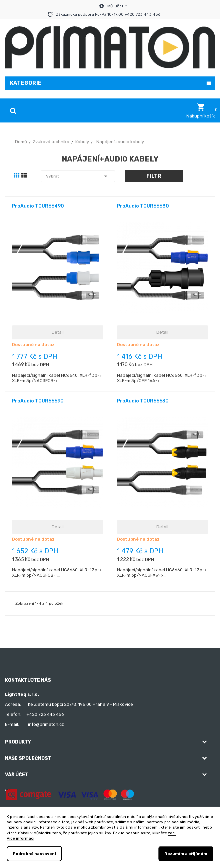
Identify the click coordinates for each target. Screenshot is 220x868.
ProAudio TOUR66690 (38, 401)
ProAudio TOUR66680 (143, 206)
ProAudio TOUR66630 (143, 401)
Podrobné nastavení (34, 854)
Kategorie (26, 83)
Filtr (154, 176)
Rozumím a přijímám (186, 854)
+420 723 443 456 (45, 714)
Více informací (20, 838)
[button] (201, 111)
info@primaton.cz (46, 724)
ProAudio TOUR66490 (38, 206)
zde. (172, 833)
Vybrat (78, 176)
